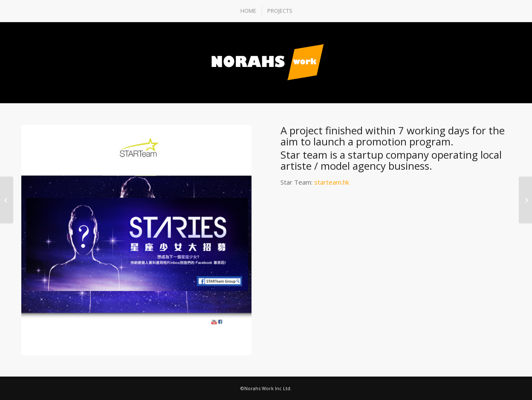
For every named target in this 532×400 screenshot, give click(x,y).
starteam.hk (332, 182)
